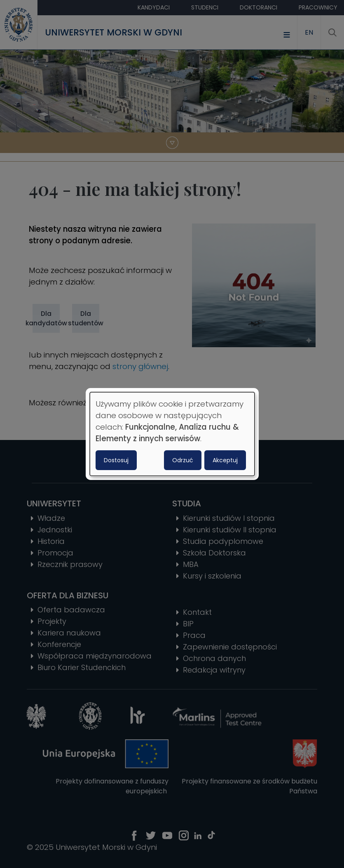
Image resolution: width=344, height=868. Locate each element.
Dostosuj (116, 460)
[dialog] (172, 434)
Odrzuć (183, 460)
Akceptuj (225, 460)
